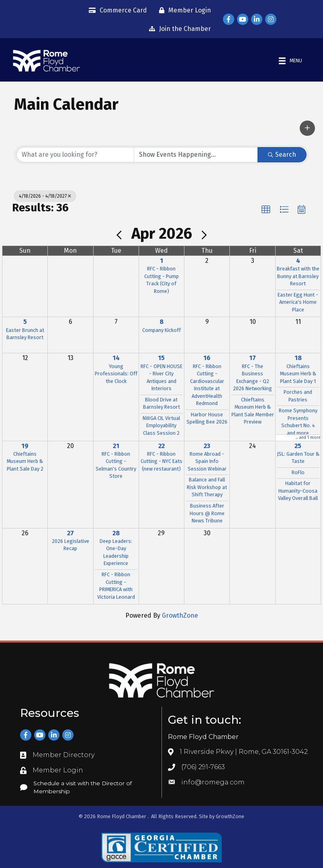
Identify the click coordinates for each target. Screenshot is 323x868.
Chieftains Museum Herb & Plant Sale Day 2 (25, 461)
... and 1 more (308, 438)
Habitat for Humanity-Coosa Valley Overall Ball (298, 491)
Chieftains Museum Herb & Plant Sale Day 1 (298, 373)
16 (207, 358)
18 (298, 358)
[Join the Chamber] (178, 29)
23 (207, 445)
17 (252, 358)
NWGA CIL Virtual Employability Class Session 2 (161, 425)
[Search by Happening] (196, 154)
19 (25, 445)
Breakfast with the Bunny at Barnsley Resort (298, 276)
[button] (307, 128)
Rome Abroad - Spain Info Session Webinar (207, 461)
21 (116, 445)
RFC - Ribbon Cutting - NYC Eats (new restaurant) (161, 461)
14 (116, 358)
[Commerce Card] (116, 10)
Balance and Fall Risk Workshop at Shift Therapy (207, 487)
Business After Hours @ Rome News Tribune (207, 513)
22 (161, 445)
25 (298, 445)
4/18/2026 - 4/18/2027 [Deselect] (45, 196)
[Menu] (289, 61)
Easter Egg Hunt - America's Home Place (298, 302)
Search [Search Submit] (282, 154)
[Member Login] (183, 10)
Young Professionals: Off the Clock (116, 373)
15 (161, 358)
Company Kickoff (161, 330)
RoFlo (298, 472)
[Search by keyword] (75, 154)
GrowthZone (180, 615)
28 (116, 533)
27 (71, 533)
